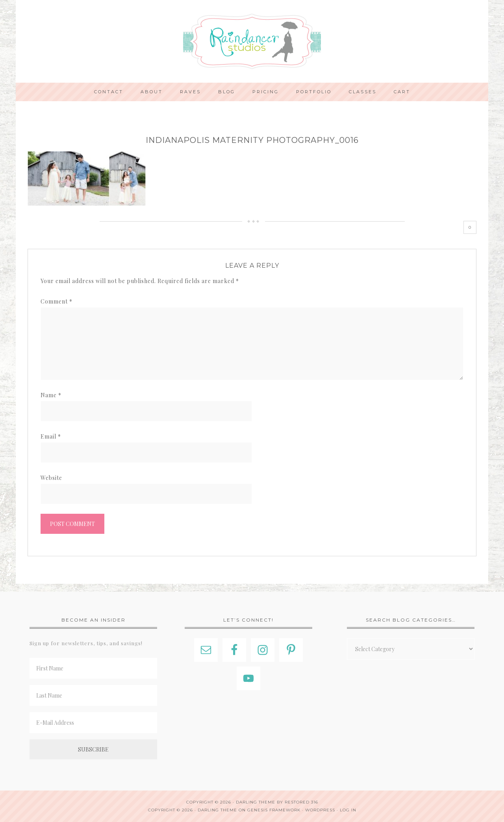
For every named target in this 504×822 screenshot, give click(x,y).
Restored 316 (301, 802)
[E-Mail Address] (93, 723)
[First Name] (93, 668)
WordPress (320, 810)
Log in (348, 810)
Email (51, 436)
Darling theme (256, 802)
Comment (57, 301)
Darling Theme (217, 810)
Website (51, 478)
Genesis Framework (274, 810)
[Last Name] (93, 695)
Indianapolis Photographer (252, 41)
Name (51, 395)
